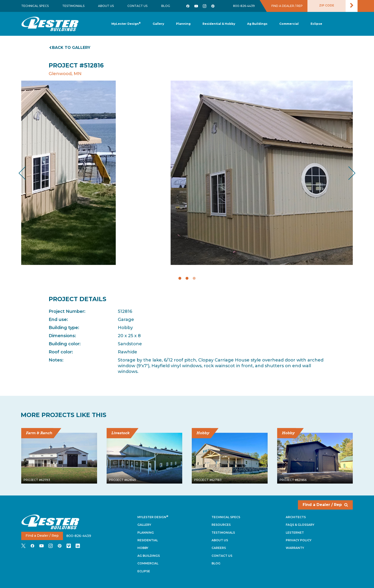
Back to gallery (70, 48)
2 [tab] (187, 278)
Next (348, 173)
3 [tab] (194, 278)
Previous (26, 173)
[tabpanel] (187, 173)
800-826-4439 (244, 6)
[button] (183, 24)
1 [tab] (180, 278)
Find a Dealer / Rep (325, 505)
